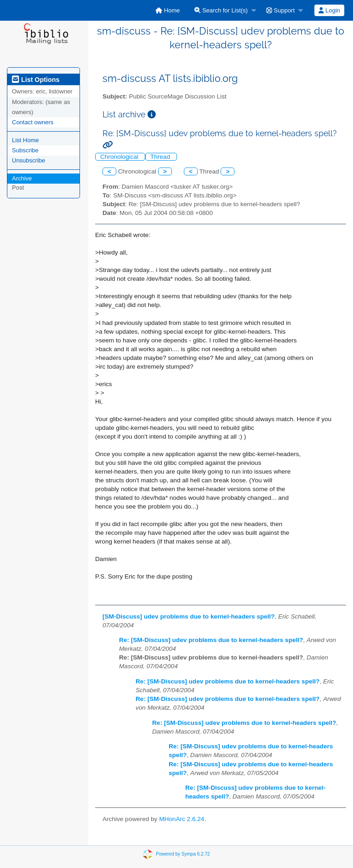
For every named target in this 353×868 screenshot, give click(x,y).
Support (280, 10)
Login (329, 10)
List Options (36, 80)
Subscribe (25, 150)
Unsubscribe (28, 160)
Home (168, 10)
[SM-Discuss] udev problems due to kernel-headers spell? (189, 616)
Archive (22, 178)
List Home (26, 140)
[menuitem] (168, 10)
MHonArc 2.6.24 (182, 819)
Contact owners (33, 122)
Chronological (120, 157)
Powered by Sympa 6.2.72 (183, 854)
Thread (161, 157)
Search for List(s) (221, 10)
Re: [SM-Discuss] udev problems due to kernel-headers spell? (211, 640)
